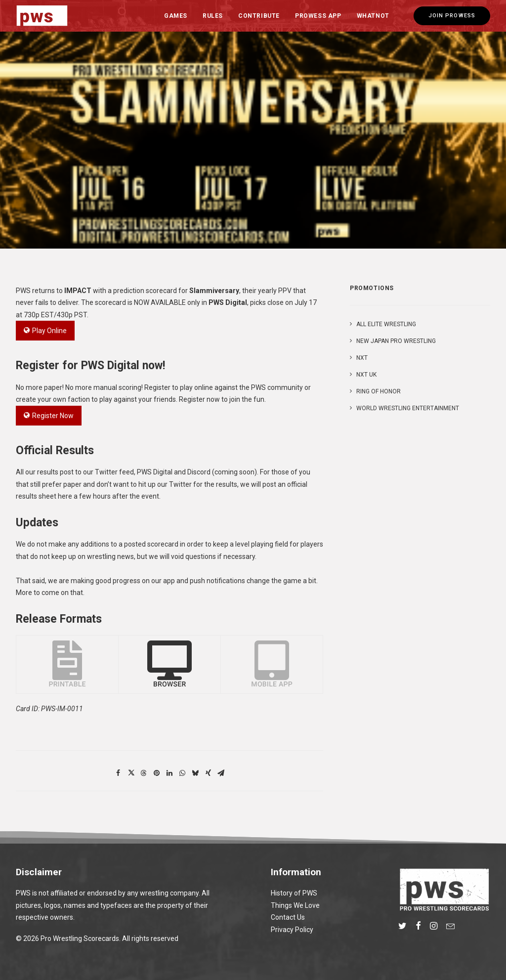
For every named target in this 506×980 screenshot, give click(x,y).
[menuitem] (176, 16)
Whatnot (373, 16)
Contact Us (288, 917)
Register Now (49, 416)
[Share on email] (221, 773)
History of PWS (294, 893)
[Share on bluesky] (195, 773)
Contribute (259, 16)
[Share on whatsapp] (182, 773)
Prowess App (318, 16)
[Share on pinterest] (157, 773)
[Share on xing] (208, 773)
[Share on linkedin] (169, 773)
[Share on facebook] (118, 773)
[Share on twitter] (131, 773)
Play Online (45, 331)
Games (176, 16)
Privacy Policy (292, 930)
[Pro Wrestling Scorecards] (42, 16)
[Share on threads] (144, 773)
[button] (402, 927)
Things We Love (295, 905)
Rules (213, 16)
